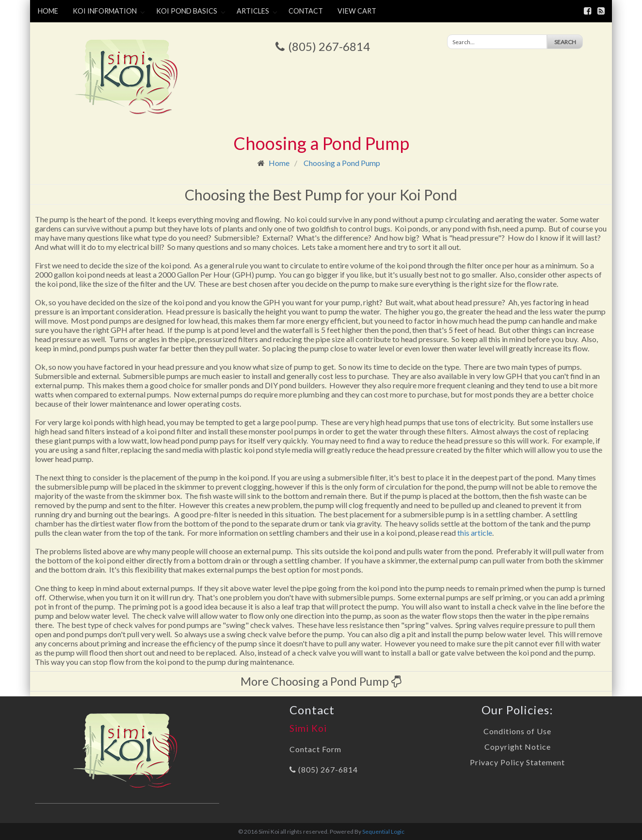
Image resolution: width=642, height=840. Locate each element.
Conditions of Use (517, 731)
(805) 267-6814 (329, 46)
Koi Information (105, 11)
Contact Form (315, 749)
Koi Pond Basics (187, 11)
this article (475, 533)
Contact (306, 11)
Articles (253, 11)
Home (48, 11)
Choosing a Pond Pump (342, 163)
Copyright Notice (518, 747)
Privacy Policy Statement (517, 762)
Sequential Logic (383, 832)
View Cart (357, 11)
